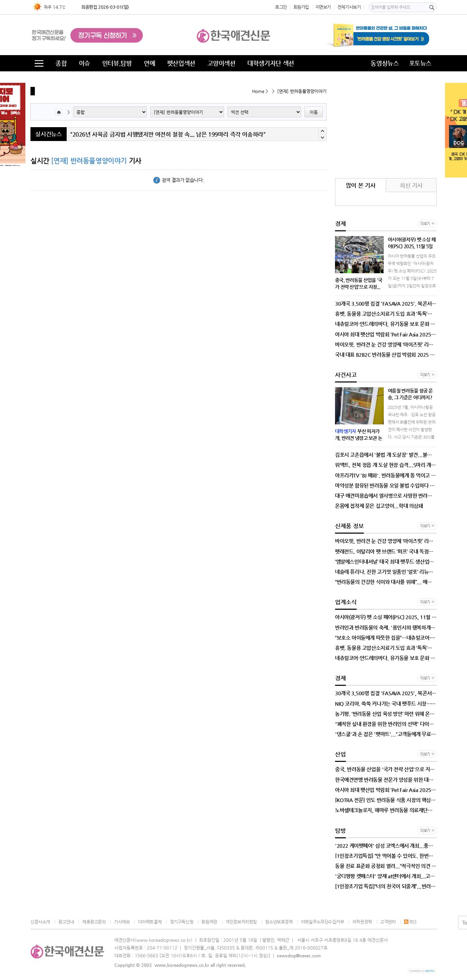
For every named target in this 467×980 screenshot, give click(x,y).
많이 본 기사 (361, 185)
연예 (149, 63)
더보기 (425, 224)
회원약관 (209, 922)
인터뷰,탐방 (117, 63)
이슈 (84, 63)
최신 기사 (411, 185)
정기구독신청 (182, 922)
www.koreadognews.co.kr (182, 965)
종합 (61, 63)
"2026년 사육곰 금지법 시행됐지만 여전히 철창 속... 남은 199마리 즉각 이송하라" (168, 138)
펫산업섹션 (181, 63)
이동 (314, 112)
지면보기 (323, 7)
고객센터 (388, 922)
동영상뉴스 (385, 63)
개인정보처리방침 (241, 922)
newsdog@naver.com (299, 955)
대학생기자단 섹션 (271, 63)
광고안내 (66, 922)
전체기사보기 (349, 7)
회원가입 (301, 7)
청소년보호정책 (279, 922)
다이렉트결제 (150, 922)
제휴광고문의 (94, 922)
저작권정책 (362, 922)
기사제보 (122, 922)
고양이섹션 (221, 63)
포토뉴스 (420, 63)
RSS (410, 922)
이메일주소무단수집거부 (323, 922)
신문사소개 (40, 922)
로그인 (281, 7)
